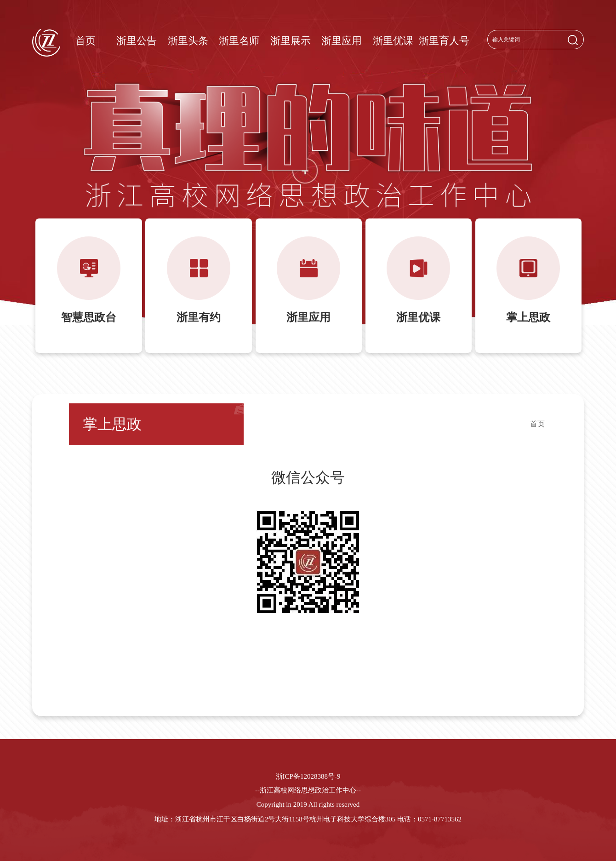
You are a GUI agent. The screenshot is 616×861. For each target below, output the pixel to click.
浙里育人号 (444, 41)
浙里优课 (393, 41)
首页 (86, 41)
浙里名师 (239, 41)
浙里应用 (342, 41)
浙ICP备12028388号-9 (308, 776)
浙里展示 (291, 41)
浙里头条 (188, 41)
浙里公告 (137, 41)
